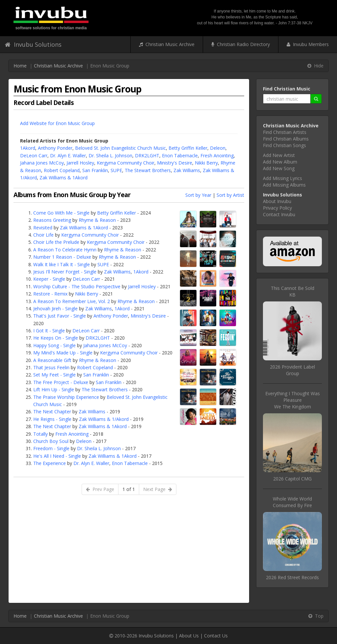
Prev (100, 489)
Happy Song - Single (54, 345)
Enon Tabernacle (180, 155)
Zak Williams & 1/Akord (104, 419)
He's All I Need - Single (57, 456)
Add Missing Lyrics (283, 178)
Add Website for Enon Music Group (57, 123)
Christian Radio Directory (241, 44)
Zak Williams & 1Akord (64, 178)
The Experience (50, 463)
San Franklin (95, 170)
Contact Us (216, 636)
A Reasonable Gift (52, 360)
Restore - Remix (50, 294)
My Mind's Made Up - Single (63, 353)
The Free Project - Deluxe (61, 382)
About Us (189, 636)
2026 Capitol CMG (292, 479)
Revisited (43, 228)
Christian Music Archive (167, 44)
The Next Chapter (52, 412)
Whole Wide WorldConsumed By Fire (292, 502)
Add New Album (280, 162)
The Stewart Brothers (148, 170)
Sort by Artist (230, 195)
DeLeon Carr (34, 155)
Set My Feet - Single (54, 375)
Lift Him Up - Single (54, 389)
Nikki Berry (206, 163)
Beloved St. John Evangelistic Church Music (120, 148)
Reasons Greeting (52, 220)
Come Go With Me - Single (61, 213)
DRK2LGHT (147, 155)
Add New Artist (279, 155)
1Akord (28, 148)
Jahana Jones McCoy (42, 163)
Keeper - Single (49, 279)
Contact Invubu (279, 214)
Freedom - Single (51, 448)
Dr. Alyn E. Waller (68, 155)
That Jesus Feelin (51, 367)
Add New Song (279, 168)
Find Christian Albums (286, 139)
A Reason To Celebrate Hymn (65, 250)
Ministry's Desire (175, 163)
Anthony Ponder (55, 148)
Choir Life (43, 235)
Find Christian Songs (285, 145)
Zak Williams (187, 170)
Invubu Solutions (33, 44)
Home (20, 66)
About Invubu (277, 201)
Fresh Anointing (217, 155)
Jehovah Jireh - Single (55, 309)
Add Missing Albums (284, 185)
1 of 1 (129, 489)
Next (158, 489)
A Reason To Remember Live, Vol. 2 (72, 301)
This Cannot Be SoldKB (293, 291)
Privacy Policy (277, 208)
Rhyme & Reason (97, 220)
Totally (40, 434)
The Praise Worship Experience (66, 397)
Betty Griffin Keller (188, 148)
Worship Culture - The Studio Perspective (77, 286)
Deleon (218, 148)
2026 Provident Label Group (292, 370)
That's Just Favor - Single (60, 316)
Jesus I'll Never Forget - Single (65, 272)
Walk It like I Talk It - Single (62, 264)
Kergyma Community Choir (126, 163)
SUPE (116, 170)
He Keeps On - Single (56, 338)
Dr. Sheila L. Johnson (110, 155)
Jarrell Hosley (80, 163)
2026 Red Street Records (292, 577)
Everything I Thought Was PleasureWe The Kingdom (293, 400)
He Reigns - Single (52, 419)
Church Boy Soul (51, 441)
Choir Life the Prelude (56, 242)
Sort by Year (198, 195)
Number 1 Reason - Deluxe (62, 257)
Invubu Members (308, 44)
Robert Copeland (62, 170)
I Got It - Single (49, 331)
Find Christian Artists (285, 132)
